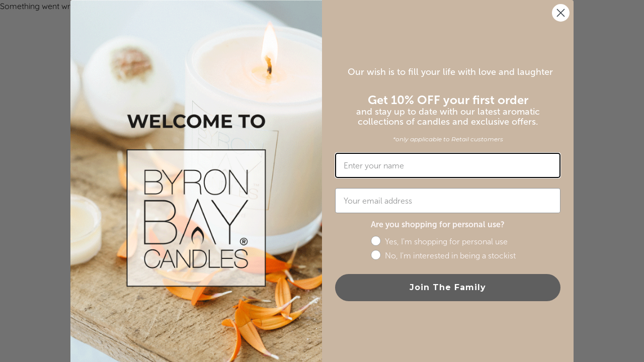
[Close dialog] (561, 13)
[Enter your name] (448, 165)
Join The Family (448, 287)
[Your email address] (448, 201)
